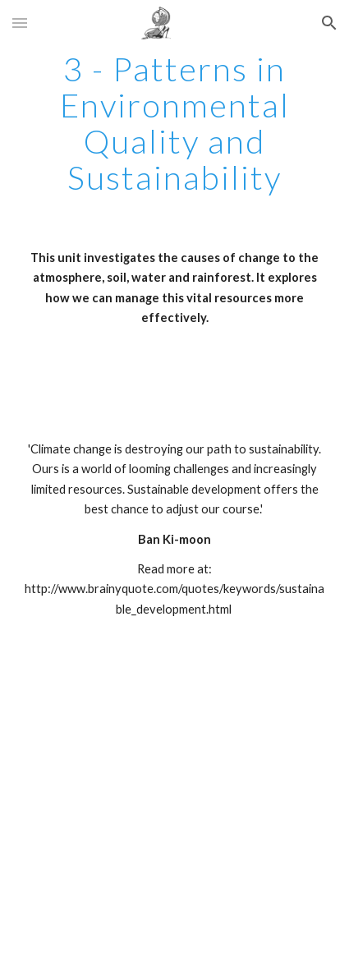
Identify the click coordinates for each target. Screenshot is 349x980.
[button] (20, 23)
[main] (175, 123)
